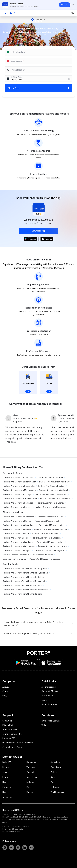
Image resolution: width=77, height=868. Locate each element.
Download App (39, 231)
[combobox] (38, 52)
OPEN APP (65, 5)
